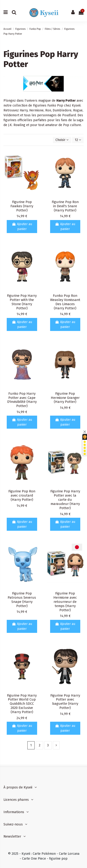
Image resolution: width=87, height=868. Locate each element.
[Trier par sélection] (62, 140)
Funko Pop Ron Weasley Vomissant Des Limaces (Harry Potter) (65, 302)
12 (78, 140)
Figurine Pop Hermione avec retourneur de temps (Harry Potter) (65, 602)
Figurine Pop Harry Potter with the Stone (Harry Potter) (22, 302)
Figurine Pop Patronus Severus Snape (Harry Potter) (22, 600)
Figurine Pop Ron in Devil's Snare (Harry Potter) (65, 206)
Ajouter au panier (22, 227)
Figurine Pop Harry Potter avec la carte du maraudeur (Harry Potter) (65, 500)
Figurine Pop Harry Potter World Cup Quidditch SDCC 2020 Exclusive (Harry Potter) (22, 704)
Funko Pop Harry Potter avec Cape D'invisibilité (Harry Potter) (22, 400)
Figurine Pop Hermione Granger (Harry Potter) (65, 398)
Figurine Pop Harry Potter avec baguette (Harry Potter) (65, 702)
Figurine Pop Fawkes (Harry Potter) (22, 206)
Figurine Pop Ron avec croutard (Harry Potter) (22, 495)
